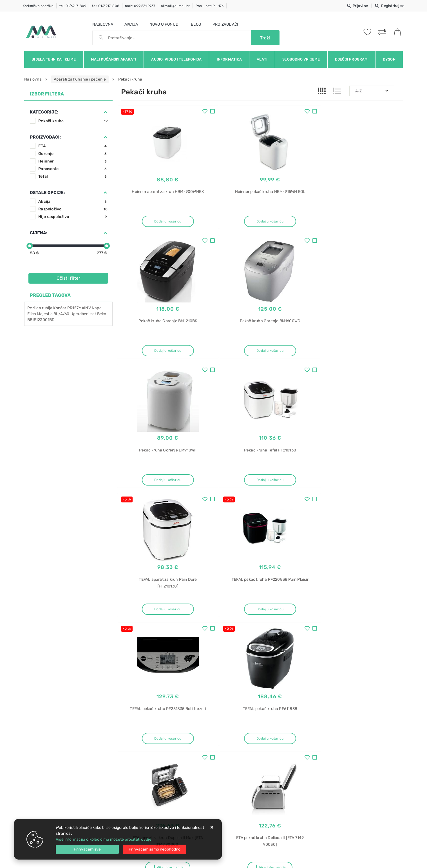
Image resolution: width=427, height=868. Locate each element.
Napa (97, 308)
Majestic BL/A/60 (53, 314)
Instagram (330, 684)
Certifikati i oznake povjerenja (208, 770)
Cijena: (39, 233)
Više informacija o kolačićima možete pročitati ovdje (104, 839)
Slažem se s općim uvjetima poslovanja (76, 699)
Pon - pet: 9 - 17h (210, 6)
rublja (47, 308)
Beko (102, 314)
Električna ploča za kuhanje (340, 786)
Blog (196, 24)
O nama (188, 728)
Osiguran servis (135, 770)
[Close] (87, 849)
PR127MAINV (79, 308)
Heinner (73, 161)
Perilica (34, 308)
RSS (381, 684)
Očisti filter (69, 278)
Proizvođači (225, 24)
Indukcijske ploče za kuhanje (341, 776)
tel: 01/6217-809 (73, 6)
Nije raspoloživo (73, 217)
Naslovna (103, 24)
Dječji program (351, 59)
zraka (320, 737)
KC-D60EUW (326, 756)
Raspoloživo (73, 209)
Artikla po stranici (305, 636)
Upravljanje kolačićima (142, 779)
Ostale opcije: (47, 193)
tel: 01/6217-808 (106, 6)
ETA (73, 146)
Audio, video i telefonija (176, 59)
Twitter (300, 684)
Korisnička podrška (38, 6)
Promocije (190, 762)
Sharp (320, 746)
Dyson (389, 59)
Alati (262, 59)
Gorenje (73, 154)
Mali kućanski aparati (114, 59)
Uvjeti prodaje (134, 728)
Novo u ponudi (165, 24)
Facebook (271, 684)
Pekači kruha (73, 121)
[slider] (30, 246)
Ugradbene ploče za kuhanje (341, 796)
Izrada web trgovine (386, 860)
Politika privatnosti (198, 736)
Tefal (73, 176)
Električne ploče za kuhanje (340, 766)
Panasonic (73, 169)
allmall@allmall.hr (176, 6)
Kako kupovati (134, 745)
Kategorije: (44, 112)
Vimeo (358, 684)
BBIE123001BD (41, 320)
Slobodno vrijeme (301, 59)
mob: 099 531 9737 (140, 6)
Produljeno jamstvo (199, 745)
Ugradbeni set (83, 314)
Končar (60, 308)
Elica (32, 314)
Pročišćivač (326, 727)
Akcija (131, 24)
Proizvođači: (45, 137)
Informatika (229, 59)
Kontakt (128, 736)
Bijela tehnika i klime (54, 59)
